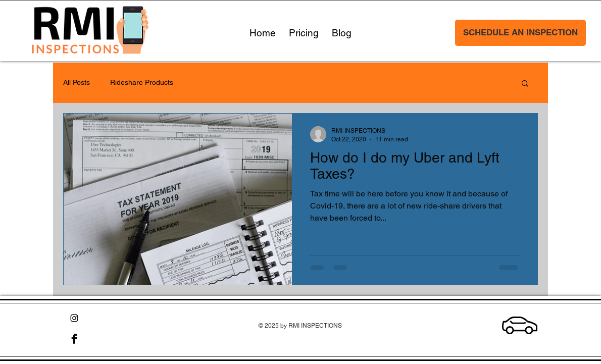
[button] (525, 84)
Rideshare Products (142, 82)
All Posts (77, 82)
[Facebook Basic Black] (74, 339)
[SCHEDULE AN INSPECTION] (520, 33)
